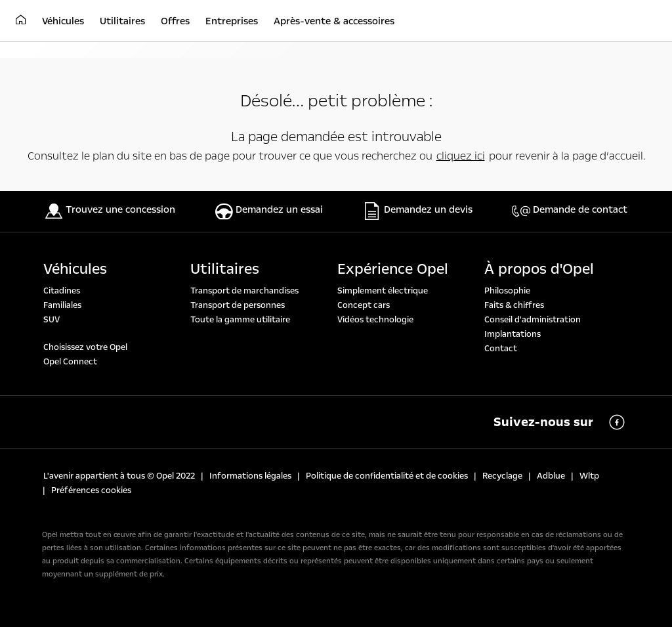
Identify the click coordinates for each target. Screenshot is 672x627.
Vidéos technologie (375, 320)
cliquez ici (461, 156)
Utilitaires (225, 269)
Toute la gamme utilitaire (240, 320)
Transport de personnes (238, 305)
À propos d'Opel (539, 269)
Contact (501, 349)
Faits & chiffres (514, 305)
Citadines (62, 291)
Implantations (513, 334)
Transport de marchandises (244, 291)
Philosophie (507, 291)
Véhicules (75, 269)
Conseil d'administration (533, 320)
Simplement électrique (383, 291)
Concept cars (364, 305)
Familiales (62, 305)
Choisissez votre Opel (85, 347)
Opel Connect (70, 362)
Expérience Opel (393, 269)
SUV (52, 320)
